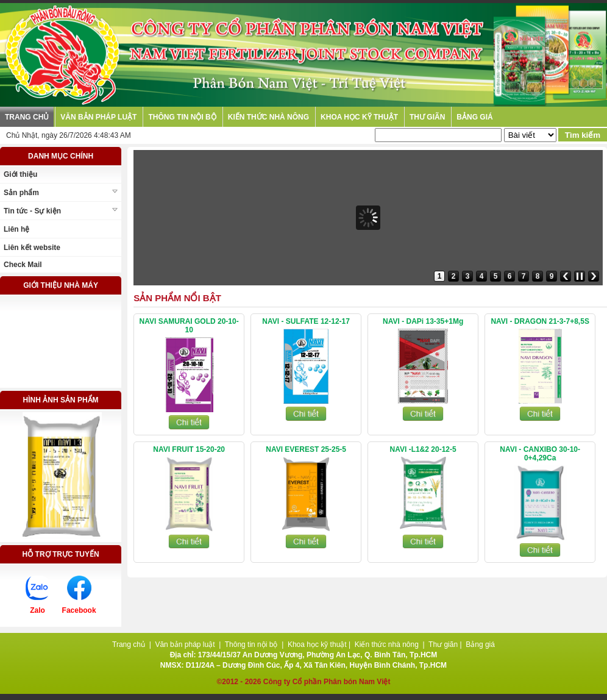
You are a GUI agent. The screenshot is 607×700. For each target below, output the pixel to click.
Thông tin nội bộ (182, 117)
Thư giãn (427, 117)
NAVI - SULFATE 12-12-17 (306, 321)
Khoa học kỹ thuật (359, 117)
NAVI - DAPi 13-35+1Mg (423, 321)
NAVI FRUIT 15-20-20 (189, 449)
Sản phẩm (21, 193)
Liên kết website (32, 248)
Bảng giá (474, 117)
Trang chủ (27, 117)
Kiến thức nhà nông (268, 117)
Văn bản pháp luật (98, 117)
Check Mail (23, 265)
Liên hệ (16, 229)
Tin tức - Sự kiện (32, 211)
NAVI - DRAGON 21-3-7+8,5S (540, 321)
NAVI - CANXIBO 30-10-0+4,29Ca (540, 454)
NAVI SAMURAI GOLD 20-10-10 (189, 326)
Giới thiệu (20, 174)
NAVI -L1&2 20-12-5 (423, 449)
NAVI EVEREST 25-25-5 (306, 449)
